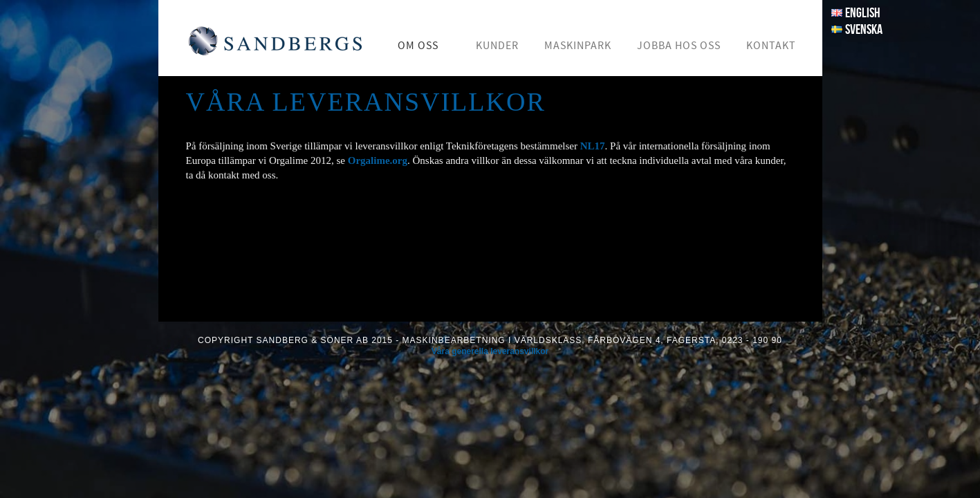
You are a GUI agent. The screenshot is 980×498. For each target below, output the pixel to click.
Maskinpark (578, 46)
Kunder (497, 46)
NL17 (593, 146)
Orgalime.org (378, 160)
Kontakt (771, 46)
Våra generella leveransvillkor (490, 351)
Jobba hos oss (679, 46)
